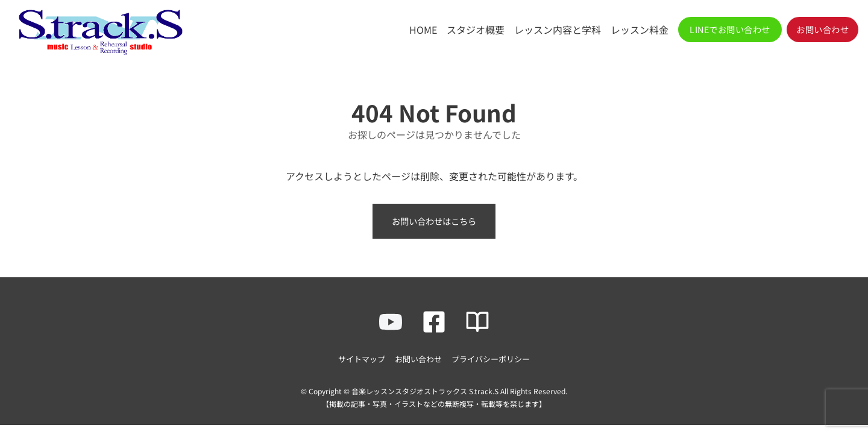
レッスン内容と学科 (558, 30)
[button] (730, 30)
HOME (423, 30)
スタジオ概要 (476, 30)
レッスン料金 (640, 30)
